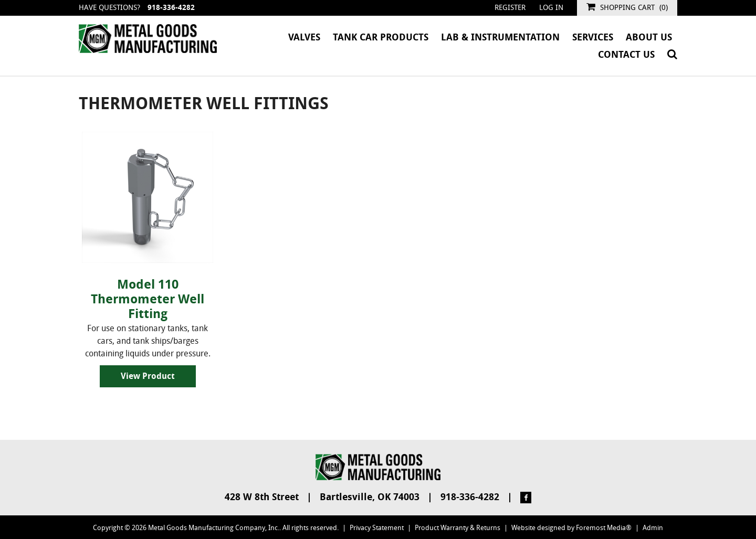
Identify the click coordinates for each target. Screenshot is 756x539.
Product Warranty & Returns (458, 528)
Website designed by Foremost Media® (571, 528)
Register (510, 8)
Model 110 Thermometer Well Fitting (148, 299)
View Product (148, 376)
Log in (551, 8)
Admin (653, 528)
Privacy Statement (377, 528)
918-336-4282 (171, 8)
